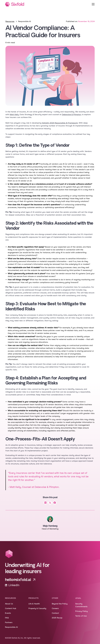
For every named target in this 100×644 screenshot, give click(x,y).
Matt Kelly (14, 117)
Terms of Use (81, 618)
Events (8, 615)
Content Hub (11, 611)
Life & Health (34, 606)
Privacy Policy (81, 613)
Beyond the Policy (60, 606)
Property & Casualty (37, 611)
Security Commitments (81, 607)
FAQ (7, 620)
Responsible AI (11, 629)
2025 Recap (57, 620)
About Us (9, 606)
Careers (55, 611)
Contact (55, 615)
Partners (9, 625)
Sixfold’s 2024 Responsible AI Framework (60, 125)
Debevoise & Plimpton (71, 117)
